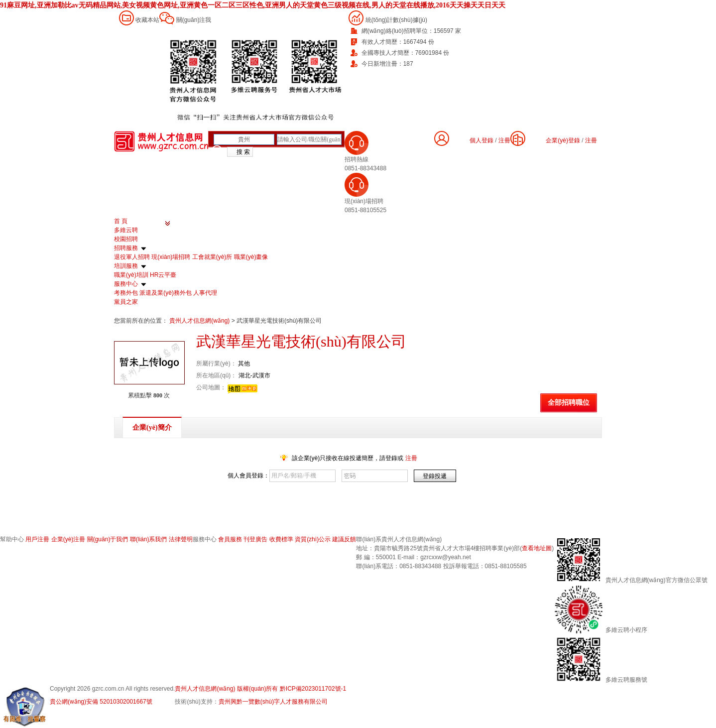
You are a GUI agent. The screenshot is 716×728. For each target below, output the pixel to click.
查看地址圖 (537, 548)
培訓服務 (126, 266)
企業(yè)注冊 (68, 539)
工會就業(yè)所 (212, 257)
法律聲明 (181, 539)
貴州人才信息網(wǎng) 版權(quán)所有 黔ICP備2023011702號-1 (260, 689)
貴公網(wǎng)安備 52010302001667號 (101, 702)
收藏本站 (147, 20)
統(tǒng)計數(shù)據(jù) (396, 20)
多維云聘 (126, 230)
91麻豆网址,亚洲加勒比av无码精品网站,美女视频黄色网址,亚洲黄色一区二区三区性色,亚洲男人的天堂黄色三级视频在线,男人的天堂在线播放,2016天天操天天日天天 (253, 5)
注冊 (591, 140)
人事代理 (205, 293)
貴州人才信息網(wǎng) (200, 321)
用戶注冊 (37, 539)
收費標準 (281, 539)
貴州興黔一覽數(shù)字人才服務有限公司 (273, 702)
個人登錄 (481, 140)
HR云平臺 (163, 275)
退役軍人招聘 (132, 257)
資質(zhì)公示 (313, 539)
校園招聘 (126, 239)
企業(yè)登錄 (563, 140)
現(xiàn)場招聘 (171, 257)
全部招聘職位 (569, 403)
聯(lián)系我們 (149, 539)
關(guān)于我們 (108, 539)
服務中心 (126, 284)
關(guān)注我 (194, 20)
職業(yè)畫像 (251, 257)
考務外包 (126, 293)
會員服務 (230, 539)
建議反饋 (344, 539)
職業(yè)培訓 (131, 275)
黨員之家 (126, 302)
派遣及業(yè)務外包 (166, 293)
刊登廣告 (255, 539)
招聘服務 (126, 248)
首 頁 (121, 221)
